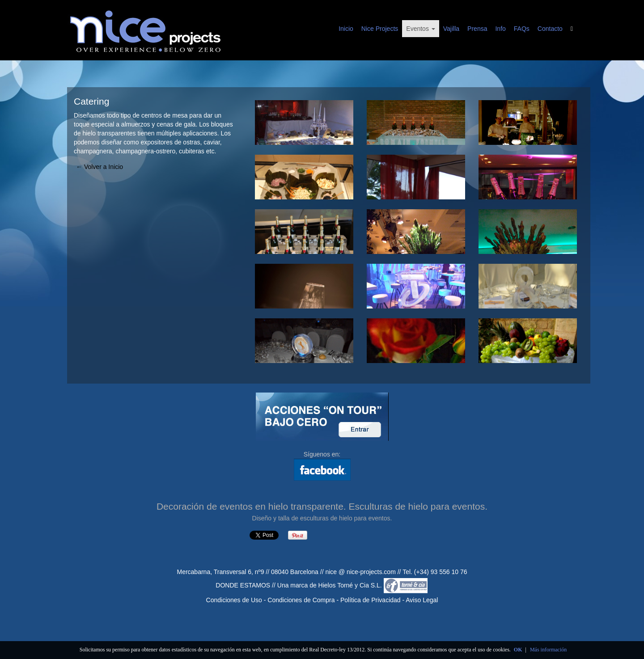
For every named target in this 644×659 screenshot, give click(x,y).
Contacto (550, 29)
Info (500, 29)
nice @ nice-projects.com (360, 572)
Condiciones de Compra (301, 600)
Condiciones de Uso (234, 600)
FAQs (522, 29)
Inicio (346, 29)
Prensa (477, 29)
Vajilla (451, 29)
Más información (548, 650)
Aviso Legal (422, 600)
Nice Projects (380, 29)
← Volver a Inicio (100, 167)
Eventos (420, 29)
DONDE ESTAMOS (243, 585)
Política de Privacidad (371, 600)
